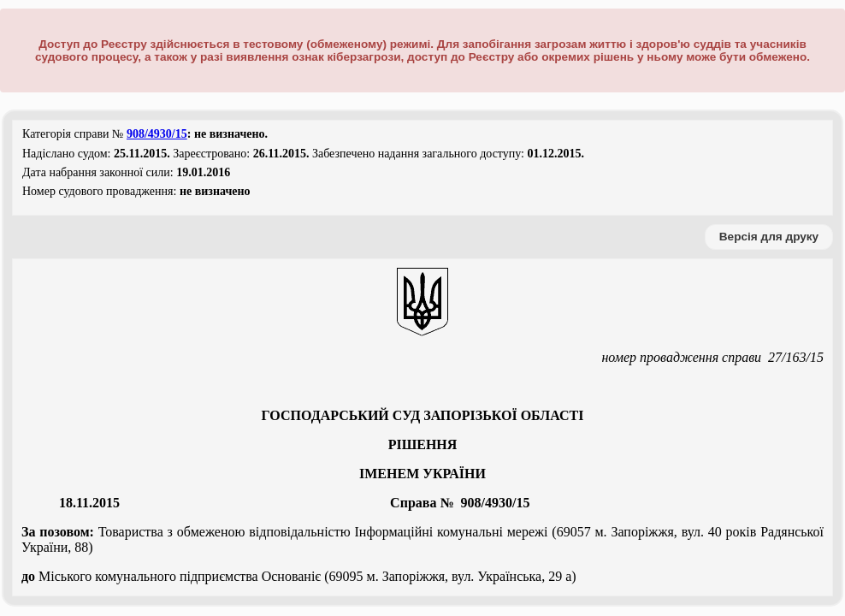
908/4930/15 (157, 134)
